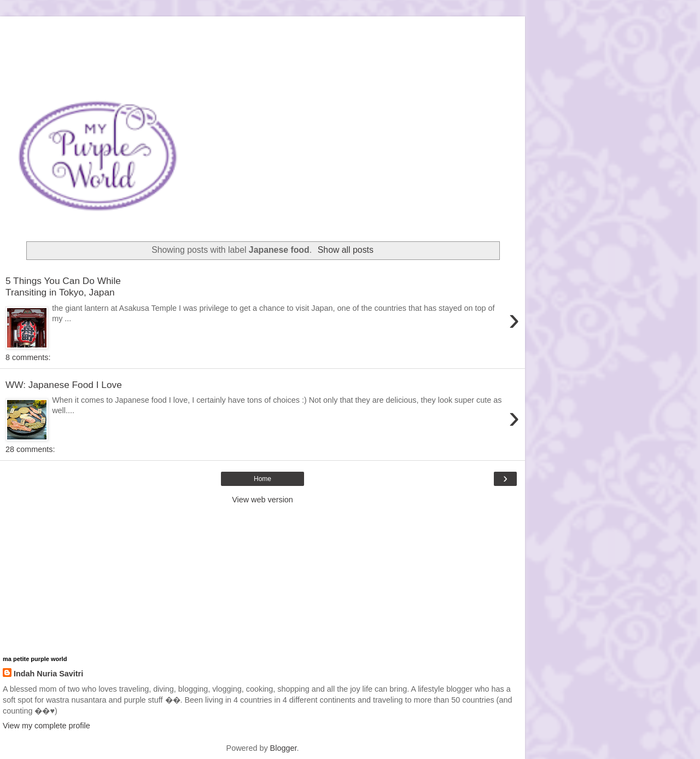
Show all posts (346, 250)
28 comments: (30, 449)
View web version (262, 500)
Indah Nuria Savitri (48, 674)
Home (262, 479)
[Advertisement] (262, 30)
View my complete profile (46, 726)
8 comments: (28, 357)
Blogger (284, 748)
